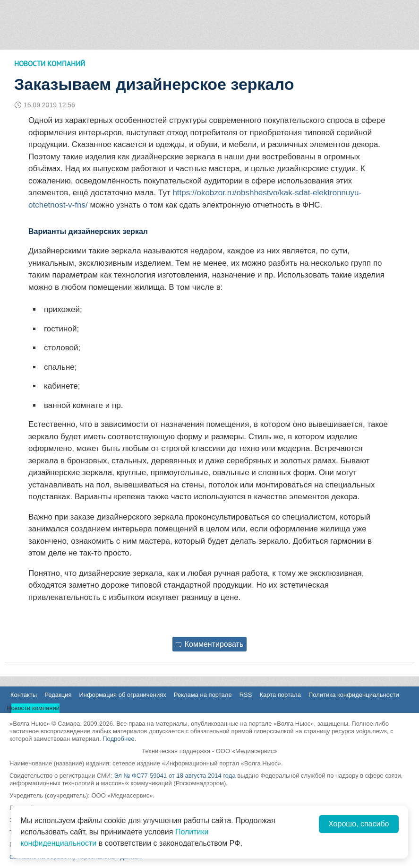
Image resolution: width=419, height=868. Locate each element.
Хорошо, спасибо (359, 824)
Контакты (24, 695)
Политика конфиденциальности (354, 695)
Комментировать (210, 644)
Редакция (58, 695)
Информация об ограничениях (122, 695)
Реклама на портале (203, 695)
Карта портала (280, 695)
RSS (246, 695)
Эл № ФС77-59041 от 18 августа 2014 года (175, 776)
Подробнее (118, 739)
